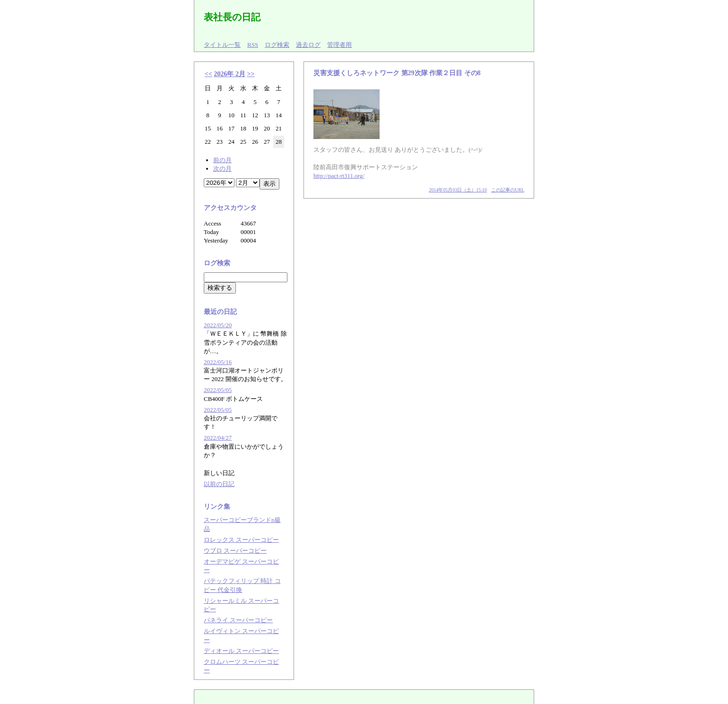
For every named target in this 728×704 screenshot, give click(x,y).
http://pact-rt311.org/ (339, 176)
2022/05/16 (218, 362)
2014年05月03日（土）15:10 (458, 190)
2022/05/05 (218, 390)
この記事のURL (508, 190)
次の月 (222, 169)
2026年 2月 (230, 74)
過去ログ (308, 45)
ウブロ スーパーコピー (235, 551)
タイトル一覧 (222, 45)
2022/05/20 (218, 325)
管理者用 (339, 45)
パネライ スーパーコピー (238, 620)
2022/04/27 (218, 438)
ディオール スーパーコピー (241, 651)
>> (251, 74)
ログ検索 (277, 45)
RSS (253, 45)
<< (208, 74)
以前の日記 (219, 484)
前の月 (222, 160)
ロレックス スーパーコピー (241, 540)
